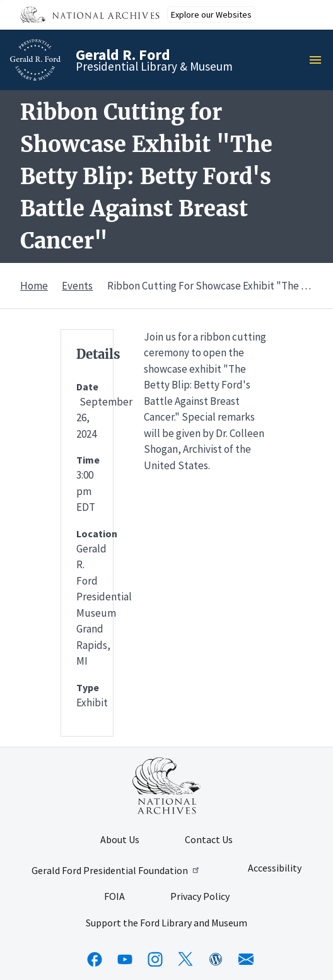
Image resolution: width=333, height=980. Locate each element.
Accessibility (275, 868)
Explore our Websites (211, 15)
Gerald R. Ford (123, 55)
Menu (319, 60)
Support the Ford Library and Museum (166, 923)
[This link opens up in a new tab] (166, 786)
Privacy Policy (200, 897)
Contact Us (209, 840)
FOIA (114, 897)
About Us (120, 840)
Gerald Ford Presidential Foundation (116, 870)
